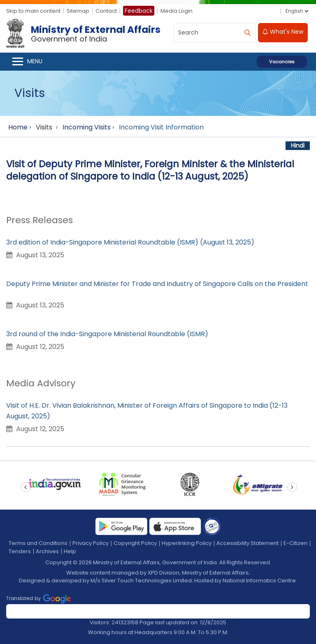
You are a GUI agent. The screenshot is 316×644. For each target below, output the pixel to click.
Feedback (139, 11)
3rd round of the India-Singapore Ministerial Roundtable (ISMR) (107, 334)
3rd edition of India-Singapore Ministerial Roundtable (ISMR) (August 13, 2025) (130, 242)
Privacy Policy (91, 543)
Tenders (20, 551)
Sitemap (78, 11)
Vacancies (282, 62)
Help (70, 551)
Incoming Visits (87, 127)
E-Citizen (295, 543)
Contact (106, 11)
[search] (247, 33)
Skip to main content (33, 11)
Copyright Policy (135, 543)
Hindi (298, 145)
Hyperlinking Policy (187, 543)
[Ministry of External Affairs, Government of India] (85, 34)
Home (18, 127)
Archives (47, 551)
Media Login (177, 11)
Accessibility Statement (247, 543)
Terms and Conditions (38, 543)
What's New (283, 32)
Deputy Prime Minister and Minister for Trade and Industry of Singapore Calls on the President (157, 284)
